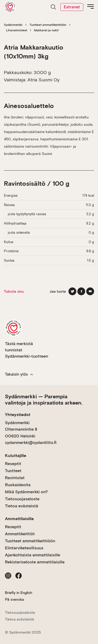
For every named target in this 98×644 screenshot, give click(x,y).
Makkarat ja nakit (46, 30)
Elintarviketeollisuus (24, 548)
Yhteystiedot (18, 415)
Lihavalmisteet (17, 30)
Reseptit (13, 464)
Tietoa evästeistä (22, 506)
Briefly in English (19, 593)
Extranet (72, 7)
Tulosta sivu (14, 291)
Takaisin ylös (19, 374)
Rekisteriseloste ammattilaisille (35, 562)
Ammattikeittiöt (20, 534)
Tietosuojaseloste (22, 499)
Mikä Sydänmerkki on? (26, 492)
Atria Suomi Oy (44, 80)
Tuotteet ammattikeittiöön (48, 25)
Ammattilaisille (19, 519)
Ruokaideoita (18, 485)
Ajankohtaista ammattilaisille (33, 555)
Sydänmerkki (13, 25)
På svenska (15, 599)
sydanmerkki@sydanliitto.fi (31, 443)
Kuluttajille (16, 456)
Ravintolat (15, 478)
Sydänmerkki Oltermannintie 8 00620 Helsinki (21, 429)
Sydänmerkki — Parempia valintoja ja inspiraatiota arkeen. (44, 400)
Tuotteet (13, 471)
